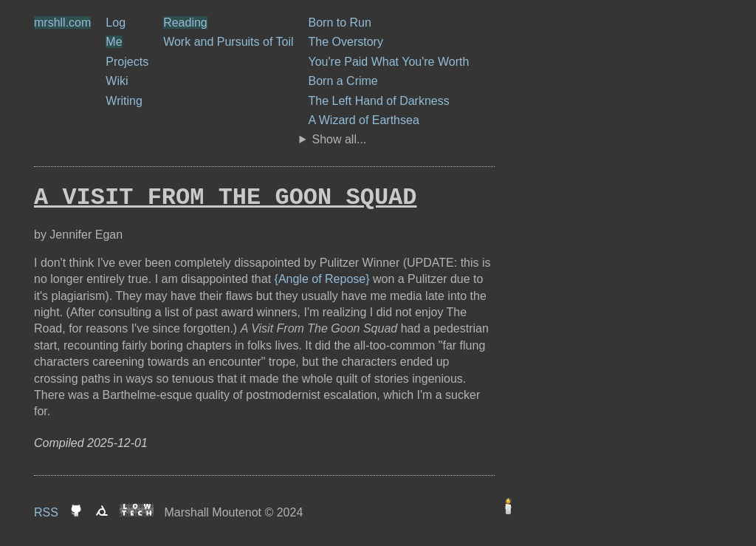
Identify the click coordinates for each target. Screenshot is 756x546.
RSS (46, 512)
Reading (185, 23)
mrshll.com (62, 23)
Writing (124, 101)
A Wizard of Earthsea (364, 120)
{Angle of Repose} (322, 279)
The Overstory (346, 42)
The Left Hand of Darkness (379, 101)
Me (114, 42)
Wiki (117, 81)
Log (116, 23)
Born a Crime (343, 81)
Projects (127, 62)
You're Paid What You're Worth (389, 62)
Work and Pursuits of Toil (228, 42)
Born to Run (340, 23)
